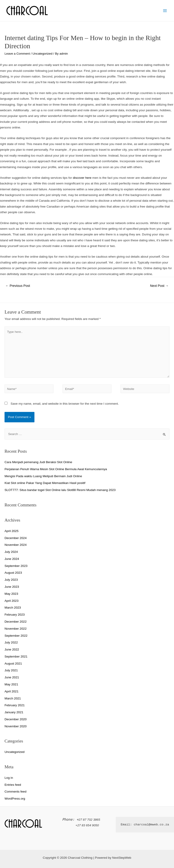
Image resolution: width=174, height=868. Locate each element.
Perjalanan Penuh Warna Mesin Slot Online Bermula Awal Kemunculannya (56, 469)
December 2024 (16, 538)
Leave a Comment (17, 54)
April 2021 (12, 691)
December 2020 (16, 719)
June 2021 (12, 677)
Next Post (159, 286)
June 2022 (12, 649)
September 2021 (16, 656)
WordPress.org (15, 799)
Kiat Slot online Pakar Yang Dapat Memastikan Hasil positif (45, 483)
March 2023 (13, 608)
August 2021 (13, 664)
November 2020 (16, 726)
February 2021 (15, 705)
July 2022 (11, 642)
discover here (82, 178)
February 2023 (15, 615)
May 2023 (11, 594)
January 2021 (14, 712)
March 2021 (13, 698)
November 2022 (16, 629)
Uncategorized (42, 54)
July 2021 (11, 670)
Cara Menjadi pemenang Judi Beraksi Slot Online (38, 462)
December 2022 (16, 622)
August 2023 (13, 573)
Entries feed (13, 785)
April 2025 (12, 531)
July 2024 (11, 552)
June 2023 (12, 587)
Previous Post (18, 286)
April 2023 (12, 601)
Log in (9, 778)
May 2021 (11, 684)
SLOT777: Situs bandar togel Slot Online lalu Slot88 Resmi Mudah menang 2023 (60, 490)
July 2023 (11, 580)
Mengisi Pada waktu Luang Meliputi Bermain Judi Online (43, 476)
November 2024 (16, 545)
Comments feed (16, 792)
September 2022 (16, 636)
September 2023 (16, 566)
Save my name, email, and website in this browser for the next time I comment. (65, 404)
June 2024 (12, 559)
